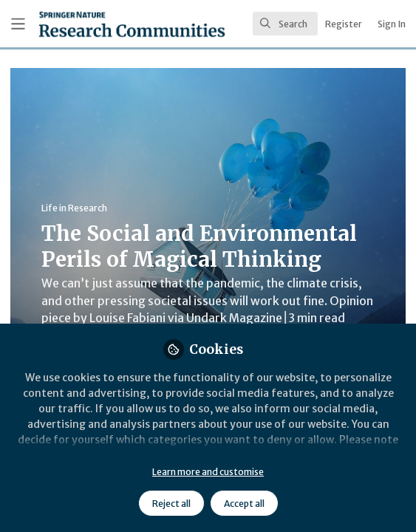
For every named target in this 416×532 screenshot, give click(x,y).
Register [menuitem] (344, 24)
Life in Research (74, 208)
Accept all (244, 504)
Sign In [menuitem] (392, 24)
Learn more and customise (208, 472)
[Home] (93, 24)
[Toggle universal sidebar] (18, 24)
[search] (285, 24)
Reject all (171, 504)
